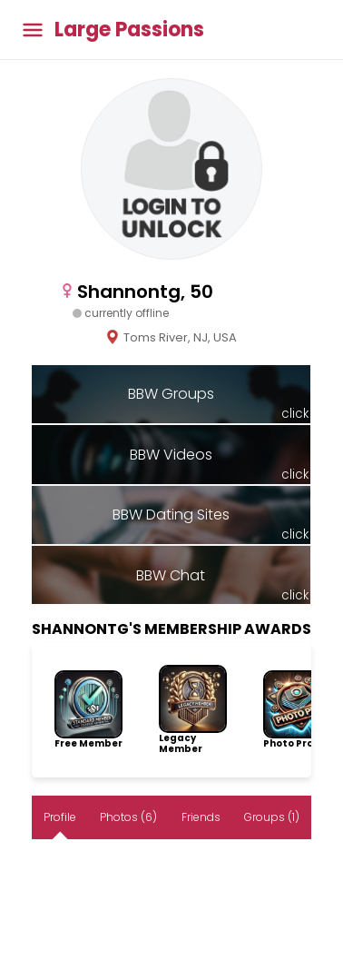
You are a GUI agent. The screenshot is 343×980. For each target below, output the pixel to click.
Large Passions (129, 30)
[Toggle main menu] (33, 30)
